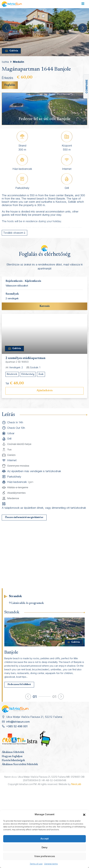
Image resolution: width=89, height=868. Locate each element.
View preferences (45, 856)
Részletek (12, 374)
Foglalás (10, 85)
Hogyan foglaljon (12, 756)
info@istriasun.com (18, 722)
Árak (41, 374)
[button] (84, 814)
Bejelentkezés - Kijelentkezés (23, 281)
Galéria (11, 51)
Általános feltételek (13, 752)
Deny (45, 847)
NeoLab (76, 784)
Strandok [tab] (15, 596)
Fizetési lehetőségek (13, 760)
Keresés (45, 306)
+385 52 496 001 (17, 726)
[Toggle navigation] (83, 4)
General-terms (51, 864)
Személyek (12, 294)
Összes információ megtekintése (24, 517)
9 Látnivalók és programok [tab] (26, 603)
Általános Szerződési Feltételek (20, 764)
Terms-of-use (36, 864)
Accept (45, 839)
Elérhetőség (28, 374)
